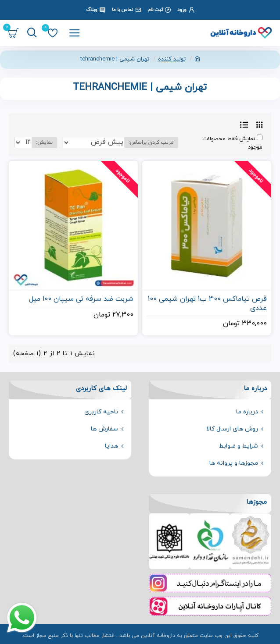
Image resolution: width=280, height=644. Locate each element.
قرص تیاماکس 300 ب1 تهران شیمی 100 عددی (207, 304)
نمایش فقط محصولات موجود (232, 143)
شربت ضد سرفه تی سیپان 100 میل (81, 299)
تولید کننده (172, 59)
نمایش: (44, 142)
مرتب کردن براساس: (151, 142)
